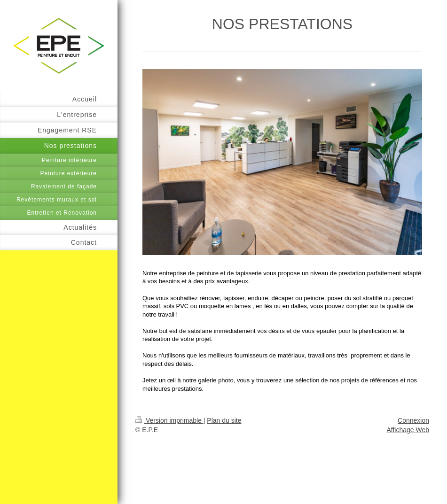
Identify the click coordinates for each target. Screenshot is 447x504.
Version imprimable (169, 420)
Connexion (413, 420)
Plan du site (224, 420)
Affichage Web (408, 430)
